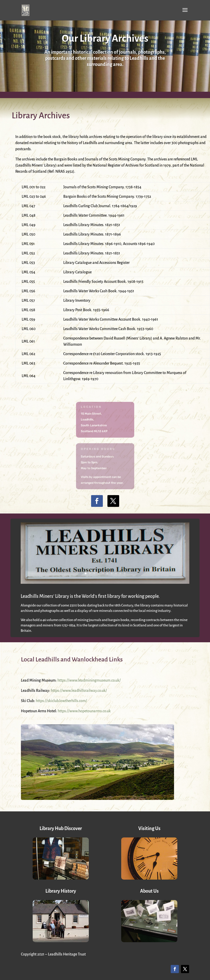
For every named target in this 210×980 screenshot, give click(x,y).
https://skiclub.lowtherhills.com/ (61, 701)
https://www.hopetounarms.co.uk (84, 711)
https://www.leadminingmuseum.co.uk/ (89, 680)
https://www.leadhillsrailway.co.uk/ (79, 691)
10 (125, 573)
